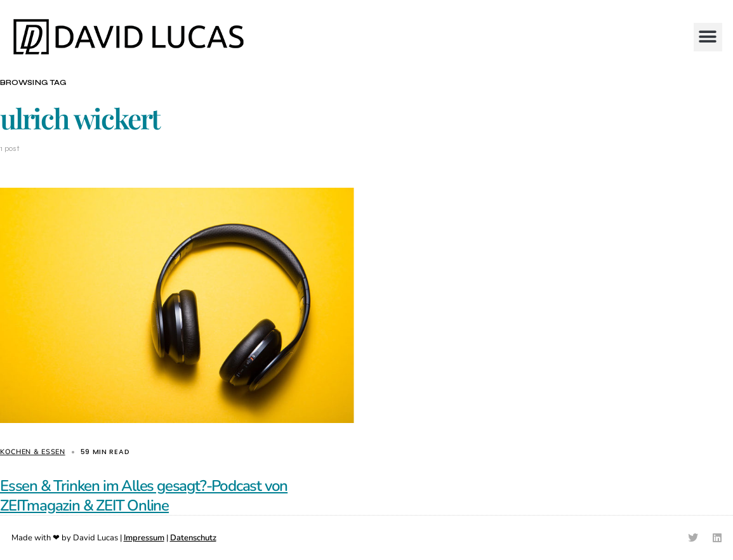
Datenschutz (193, 538)
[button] (708, 37)
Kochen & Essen (33, 452)
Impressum (144, 538)
